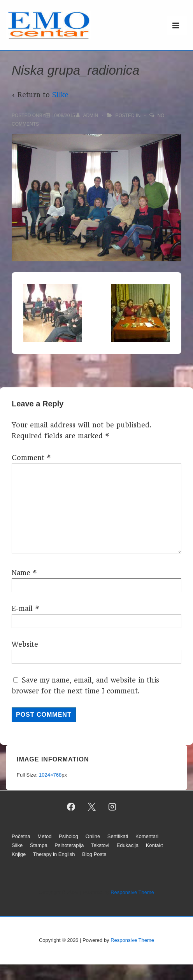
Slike (60, 95)
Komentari (147, 836)
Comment (31, 458)
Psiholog (68, 836)
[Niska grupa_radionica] (63, 115)
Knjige (19, 854)
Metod (44, 836)
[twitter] (92, 807)
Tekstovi (100, 845)
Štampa (39, 845)
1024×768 (50, 775)
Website (25, 644)
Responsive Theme (132, 892)
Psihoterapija (69, 845)
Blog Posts (94, 854)
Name (21, 573)
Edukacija (128, 845)
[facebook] (71, 807)
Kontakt (154, 845)
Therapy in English (54, 854)
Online (93, 836)
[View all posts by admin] (88, 115)
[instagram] (112, 807)
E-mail (22, 609)
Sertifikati (118, 836)
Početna (21, 836)
